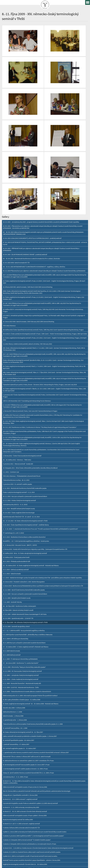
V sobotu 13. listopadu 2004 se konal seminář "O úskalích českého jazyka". (27, 766)
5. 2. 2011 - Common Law (11, 398)
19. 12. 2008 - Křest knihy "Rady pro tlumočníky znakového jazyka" (24, 593)
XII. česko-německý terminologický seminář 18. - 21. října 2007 (23, 659)
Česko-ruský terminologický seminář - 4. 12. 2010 (19, 419)
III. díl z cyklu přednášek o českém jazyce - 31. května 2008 (22, 626)
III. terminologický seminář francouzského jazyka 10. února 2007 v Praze (26, 691)
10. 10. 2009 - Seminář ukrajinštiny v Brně (16, 553)
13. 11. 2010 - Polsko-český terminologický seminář (19, 427)
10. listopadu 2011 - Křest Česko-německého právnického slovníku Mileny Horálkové (30, 394)
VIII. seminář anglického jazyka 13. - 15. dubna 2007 (19, 675)
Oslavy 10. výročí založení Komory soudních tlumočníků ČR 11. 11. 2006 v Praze (28, 699)
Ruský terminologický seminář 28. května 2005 (18, 746)
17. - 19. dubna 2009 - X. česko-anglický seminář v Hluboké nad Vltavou (26, 573)
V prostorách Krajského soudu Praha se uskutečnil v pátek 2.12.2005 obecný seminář (30, 730)
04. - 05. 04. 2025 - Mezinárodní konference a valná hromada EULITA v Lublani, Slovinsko (31, 185)
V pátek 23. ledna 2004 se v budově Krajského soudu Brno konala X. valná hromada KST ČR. (32, 807)
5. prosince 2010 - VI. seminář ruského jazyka (17, 411)
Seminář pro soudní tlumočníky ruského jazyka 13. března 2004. (24, 803)
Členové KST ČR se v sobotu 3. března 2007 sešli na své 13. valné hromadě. (27, 683)
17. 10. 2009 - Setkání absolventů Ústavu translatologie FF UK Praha (25, 541)
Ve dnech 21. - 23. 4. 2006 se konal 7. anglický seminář (20, 726)
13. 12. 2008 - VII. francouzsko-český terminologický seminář (22, 598)
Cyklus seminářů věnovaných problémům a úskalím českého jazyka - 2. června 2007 (30, 663)
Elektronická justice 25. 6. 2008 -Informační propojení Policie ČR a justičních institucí (30, 622)
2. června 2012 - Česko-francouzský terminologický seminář (22, 382)
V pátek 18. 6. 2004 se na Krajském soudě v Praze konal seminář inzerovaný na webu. (30, 782)
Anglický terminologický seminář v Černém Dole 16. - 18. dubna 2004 (25, 791)
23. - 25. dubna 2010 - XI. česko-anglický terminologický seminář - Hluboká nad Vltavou (31, 492)
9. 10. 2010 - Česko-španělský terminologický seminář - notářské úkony (26, 451)
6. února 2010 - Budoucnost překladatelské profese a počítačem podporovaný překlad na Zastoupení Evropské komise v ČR (43, 512)
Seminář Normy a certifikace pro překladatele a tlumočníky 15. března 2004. (27, 799)
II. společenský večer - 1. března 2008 (15, 646)
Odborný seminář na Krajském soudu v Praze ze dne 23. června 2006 (25, 713)
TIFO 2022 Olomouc (9, 252)
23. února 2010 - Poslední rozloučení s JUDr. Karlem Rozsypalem (24, 508)
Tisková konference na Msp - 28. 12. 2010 (16, 406)
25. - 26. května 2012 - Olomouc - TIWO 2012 (17, 386)
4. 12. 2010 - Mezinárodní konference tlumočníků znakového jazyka (25, 415)
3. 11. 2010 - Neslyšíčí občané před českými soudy (19, 435)
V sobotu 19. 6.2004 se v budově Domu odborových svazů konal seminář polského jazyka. (32, 778)
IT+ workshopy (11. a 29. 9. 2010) (13, 459)
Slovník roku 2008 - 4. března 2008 (14, 634)
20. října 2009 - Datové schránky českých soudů (18, 537)
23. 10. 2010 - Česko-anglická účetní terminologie (19, 439)
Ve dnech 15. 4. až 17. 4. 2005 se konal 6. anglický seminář (21, 750)
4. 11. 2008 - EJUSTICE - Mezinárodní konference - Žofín (21, 614)
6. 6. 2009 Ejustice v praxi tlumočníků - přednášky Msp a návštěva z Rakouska (28, 561)
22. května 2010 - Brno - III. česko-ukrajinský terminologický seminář (25, 480)
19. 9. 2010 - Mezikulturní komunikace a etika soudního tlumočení (24, 463)
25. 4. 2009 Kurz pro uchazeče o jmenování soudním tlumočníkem (24, 569)
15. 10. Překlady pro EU (10, 819)
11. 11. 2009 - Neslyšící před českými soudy (17, 524)
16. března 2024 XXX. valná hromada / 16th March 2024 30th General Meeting (28, 213)
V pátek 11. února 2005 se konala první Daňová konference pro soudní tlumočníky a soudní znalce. (35, 758)
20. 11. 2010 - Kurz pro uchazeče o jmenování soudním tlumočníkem (25, 423)
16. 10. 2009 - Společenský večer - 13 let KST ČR (18, 545)
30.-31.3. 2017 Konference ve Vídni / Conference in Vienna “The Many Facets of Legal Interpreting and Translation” (40, 354)
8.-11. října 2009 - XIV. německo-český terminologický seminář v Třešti (25, 549)
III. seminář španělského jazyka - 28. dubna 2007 (19, 667)
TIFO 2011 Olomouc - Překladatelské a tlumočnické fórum (22, 402)
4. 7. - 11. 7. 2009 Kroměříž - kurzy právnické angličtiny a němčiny (24, 557)
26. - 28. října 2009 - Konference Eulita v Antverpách (19, 532)
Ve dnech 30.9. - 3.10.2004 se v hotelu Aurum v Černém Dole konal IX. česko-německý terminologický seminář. (38, 774)
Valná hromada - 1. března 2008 (13, 642)
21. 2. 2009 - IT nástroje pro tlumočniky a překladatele (20, 585)
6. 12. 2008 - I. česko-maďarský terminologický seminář (21, 606)
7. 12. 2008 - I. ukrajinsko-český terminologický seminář (21, 602)
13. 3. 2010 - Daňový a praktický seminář (16, 496)
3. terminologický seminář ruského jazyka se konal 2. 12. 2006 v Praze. (26, 695)
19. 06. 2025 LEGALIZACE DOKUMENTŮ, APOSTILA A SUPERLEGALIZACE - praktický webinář (32, 165)
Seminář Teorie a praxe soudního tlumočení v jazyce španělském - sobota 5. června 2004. (32, 787)
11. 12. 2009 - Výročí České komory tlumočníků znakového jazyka (24, 516)
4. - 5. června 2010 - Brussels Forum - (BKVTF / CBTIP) (20, 472)
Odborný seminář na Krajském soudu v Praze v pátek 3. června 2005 (25, 742)
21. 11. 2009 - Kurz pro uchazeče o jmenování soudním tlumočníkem (25, 520)
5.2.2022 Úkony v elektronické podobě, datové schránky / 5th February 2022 (27, 270)
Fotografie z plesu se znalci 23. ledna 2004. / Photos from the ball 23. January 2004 (30, 811)
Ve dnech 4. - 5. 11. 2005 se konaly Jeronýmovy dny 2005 (21, 734)
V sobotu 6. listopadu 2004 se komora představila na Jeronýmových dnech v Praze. (30, 770)
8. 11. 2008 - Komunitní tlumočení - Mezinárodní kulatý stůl (22, 610)
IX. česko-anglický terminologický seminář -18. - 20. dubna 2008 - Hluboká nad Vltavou (31, 630)
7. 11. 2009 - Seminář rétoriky (12, 528)
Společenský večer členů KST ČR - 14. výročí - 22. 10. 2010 (21, 443)
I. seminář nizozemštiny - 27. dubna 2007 (16, 671)
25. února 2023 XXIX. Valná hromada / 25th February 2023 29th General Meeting (28, 248)
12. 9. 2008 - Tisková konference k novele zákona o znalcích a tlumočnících (27, 618)
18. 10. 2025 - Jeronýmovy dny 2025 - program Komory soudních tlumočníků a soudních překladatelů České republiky (41, 148)
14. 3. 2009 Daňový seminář (12, 581)
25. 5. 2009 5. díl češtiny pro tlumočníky (16, 565)
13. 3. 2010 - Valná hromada (12, 500)
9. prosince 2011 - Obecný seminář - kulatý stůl (18, 390)
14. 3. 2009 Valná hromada (11, 577)
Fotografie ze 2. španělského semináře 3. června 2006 (20, 722)
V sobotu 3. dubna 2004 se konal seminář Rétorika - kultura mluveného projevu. (29, 795)
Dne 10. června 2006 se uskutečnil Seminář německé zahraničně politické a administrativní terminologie (37, 717)
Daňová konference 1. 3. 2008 (12, 638)
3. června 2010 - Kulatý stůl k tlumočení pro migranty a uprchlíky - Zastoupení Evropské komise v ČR (35, 476)
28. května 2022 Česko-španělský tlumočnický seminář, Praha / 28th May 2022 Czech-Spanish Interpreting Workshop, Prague (43, 256)
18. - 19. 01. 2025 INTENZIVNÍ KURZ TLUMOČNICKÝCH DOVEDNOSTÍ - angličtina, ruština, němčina (34, 193)
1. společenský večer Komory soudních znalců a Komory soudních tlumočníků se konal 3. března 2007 (36, 679)
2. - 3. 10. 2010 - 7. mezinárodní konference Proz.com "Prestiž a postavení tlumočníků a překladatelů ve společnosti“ (41, 455)
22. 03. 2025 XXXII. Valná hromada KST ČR (16, 189)
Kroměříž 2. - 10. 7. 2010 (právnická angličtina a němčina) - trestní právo (26, 467)
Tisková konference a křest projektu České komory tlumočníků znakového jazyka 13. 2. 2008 (33, 650)
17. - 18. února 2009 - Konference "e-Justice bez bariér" (21, 589)
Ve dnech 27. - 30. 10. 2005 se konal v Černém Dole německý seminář (25, 738)
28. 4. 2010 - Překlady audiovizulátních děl (16, 488)
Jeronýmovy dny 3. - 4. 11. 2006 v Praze (15, 703)
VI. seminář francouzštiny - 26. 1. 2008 (15, 654)
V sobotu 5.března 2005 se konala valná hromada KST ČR (21, 754)
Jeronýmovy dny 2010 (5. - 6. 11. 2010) (15, 431)
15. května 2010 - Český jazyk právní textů (16, 484)
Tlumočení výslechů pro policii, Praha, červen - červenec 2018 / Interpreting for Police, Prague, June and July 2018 (40, 311)
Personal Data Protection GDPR (28, 865)
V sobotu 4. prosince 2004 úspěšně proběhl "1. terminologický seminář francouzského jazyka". (34, 762)
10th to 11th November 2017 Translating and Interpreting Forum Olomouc (27, 327)
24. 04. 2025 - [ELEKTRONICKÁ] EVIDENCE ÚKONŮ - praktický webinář (25, 181)
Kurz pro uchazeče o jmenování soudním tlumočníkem (21, 815)
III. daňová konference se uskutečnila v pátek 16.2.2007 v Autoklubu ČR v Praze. (28, 687)
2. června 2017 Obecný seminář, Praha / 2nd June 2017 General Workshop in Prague (30, 337)
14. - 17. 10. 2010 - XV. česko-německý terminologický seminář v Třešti (25, 447)
